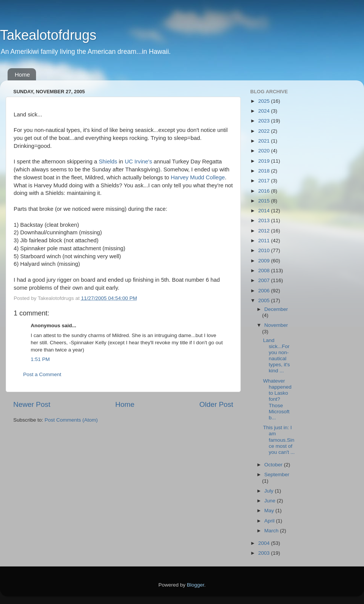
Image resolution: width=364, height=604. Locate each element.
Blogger (196, 585)
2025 (265, 101)
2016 (265, 191)
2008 (265, 271)
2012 (265, 231)
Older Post (216, 404)
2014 (265, 211)
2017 (265, 181)
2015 (265, 201)
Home (22, 75)
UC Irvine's (138, 162)
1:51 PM (40, 359)
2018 (265, 171)
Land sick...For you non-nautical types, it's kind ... (277, 356)
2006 (265, 291)
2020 (265, 151)
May (270, 511)
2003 (265, 553)
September (277, 475)
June (271, 501)
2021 (265, 141)
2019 (265, 161)
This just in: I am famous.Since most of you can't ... (279, 440)
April (270, 521)
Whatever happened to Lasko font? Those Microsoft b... (277, 399)
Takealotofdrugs (48, 35)
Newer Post (32, 404)
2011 (265, 241)
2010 (265, 250)
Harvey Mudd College (198, 177)
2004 (265, 543)
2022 (265, 131)
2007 (265, 280)
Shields (108, 162)
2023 (265, 121)
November (276, 325)
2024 (265, 111)
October (274, 465)
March (272, 531)
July (270, 491)
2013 (265, 220)
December (276, 309)
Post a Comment (42, 374)
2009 (265, 261)
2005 (265, 300)
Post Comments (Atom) (71, 420)
